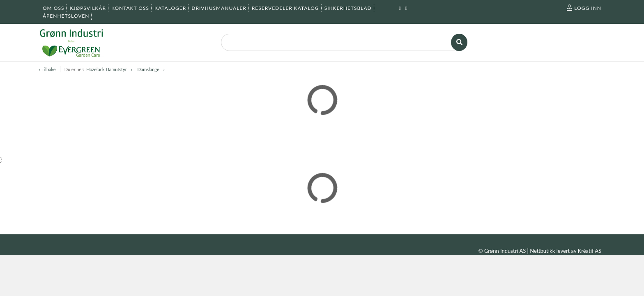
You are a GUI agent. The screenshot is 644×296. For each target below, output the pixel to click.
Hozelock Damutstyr (107, 69)
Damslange (148, 69)
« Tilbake (47, 69)
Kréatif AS (590, 251)
